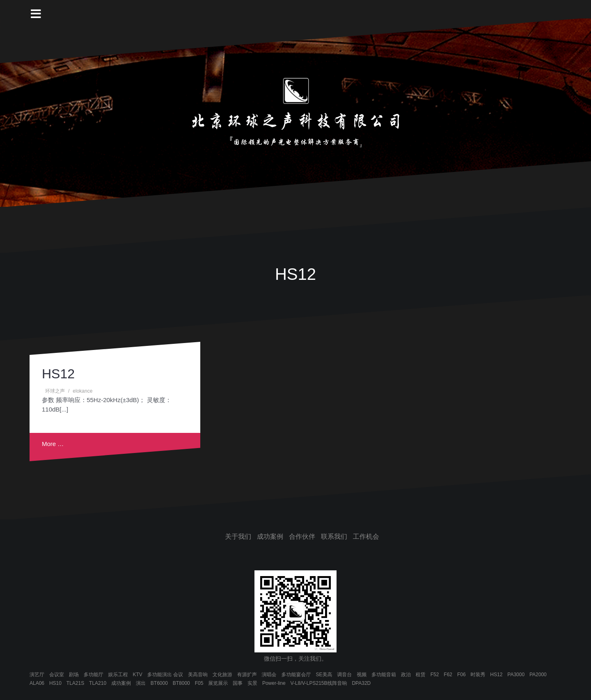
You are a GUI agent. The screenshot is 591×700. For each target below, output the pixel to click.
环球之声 (55, 391)
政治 (406, 675)
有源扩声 (247, 675)
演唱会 (269, 675)
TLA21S (75, 683)
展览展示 (218, 683)
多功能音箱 (384, 675)
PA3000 (516, 675)
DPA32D (361, 683)
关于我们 (238, 536)
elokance (82, 391)
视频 (362, 675)
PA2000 (538, 675)
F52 (435, 675)
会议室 (57, 675)
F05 (199, 683)
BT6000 (159, 683)
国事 (238, 683)
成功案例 (270, 536)
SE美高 (324, 675)
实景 (252, 683)
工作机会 (366, 536)
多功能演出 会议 (165, 675)
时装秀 (478, 675)
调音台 (344, 675)
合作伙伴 (302, 536)
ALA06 (37, 683)
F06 (462, 675)
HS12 (58, 374)
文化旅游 (222, 675)
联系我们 (334, 536)
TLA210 (98, 683)
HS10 (55, 683)
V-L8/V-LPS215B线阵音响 (318, 683)
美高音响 (198, 675)
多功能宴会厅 (296, 675)
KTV (137, 675)
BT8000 (181, 683)
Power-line (274, 683)
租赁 (421, 675)
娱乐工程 (118, 675)
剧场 (74, 675)
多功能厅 (94, 675)
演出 (141, 683)
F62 (448, 675)
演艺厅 (37, 675)
